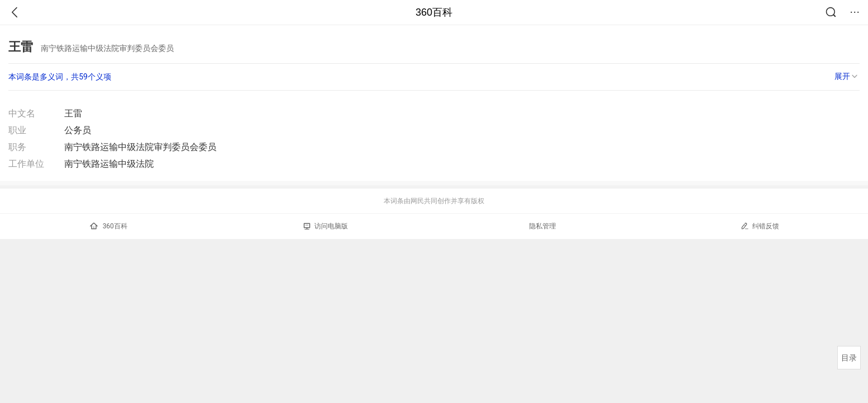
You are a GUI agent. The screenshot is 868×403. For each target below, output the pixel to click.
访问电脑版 (326, 226)
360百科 (434, 12)
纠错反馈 (760, 226)
